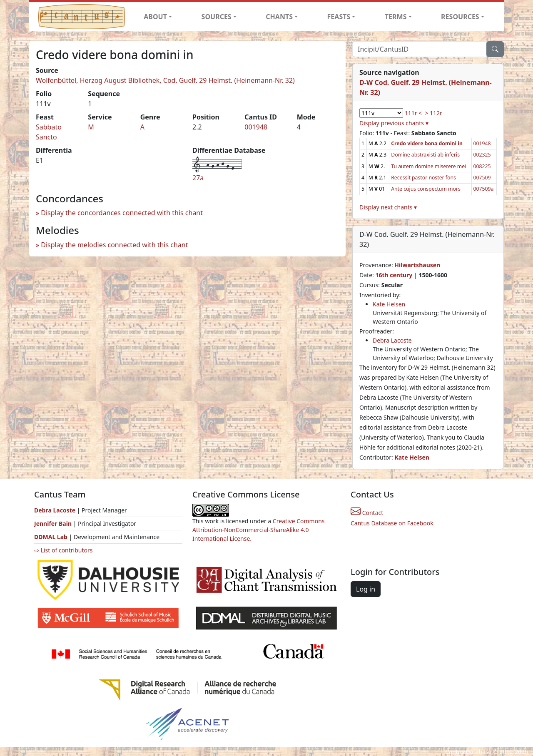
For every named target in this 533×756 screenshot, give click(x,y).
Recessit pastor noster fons (423, 178)
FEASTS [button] (339, 17)
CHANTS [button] (279, 17)
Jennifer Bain (54, 523)
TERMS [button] (396, 17)
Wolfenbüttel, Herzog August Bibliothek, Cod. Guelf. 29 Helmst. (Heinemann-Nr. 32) (165, 80)
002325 (482, 155)
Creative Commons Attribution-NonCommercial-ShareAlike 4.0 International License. (259, 530)
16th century (394, 275)
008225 (482, 166)
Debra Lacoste (392, 340)
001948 (256, 127)
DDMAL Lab (51, 537)
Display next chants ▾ (388, 207)
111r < (413, 113)
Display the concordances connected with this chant (122, 213)
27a (198, 178)
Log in (366, 589)
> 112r (433, 113)
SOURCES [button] (217, 17)
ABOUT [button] (155, 17)
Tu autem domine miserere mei (428, 166)
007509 (482, 178)
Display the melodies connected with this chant (114, 245)
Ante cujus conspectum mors (426, 189)
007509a (484, 189)
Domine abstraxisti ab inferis (425, 155)
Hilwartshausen (417, 265)
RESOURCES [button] (460, 17)
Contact (367, 513)
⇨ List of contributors (63, 550)
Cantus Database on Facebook (392, 523)
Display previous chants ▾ (394, 123)
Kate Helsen (389, 304)
